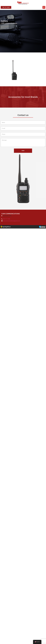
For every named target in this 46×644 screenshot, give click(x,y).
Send (23, 566)
